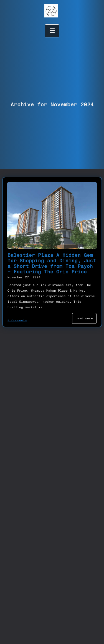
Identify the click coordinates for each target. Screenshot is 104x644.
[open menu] (52, 31)
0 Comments (17, 320)
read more (84, 318)
